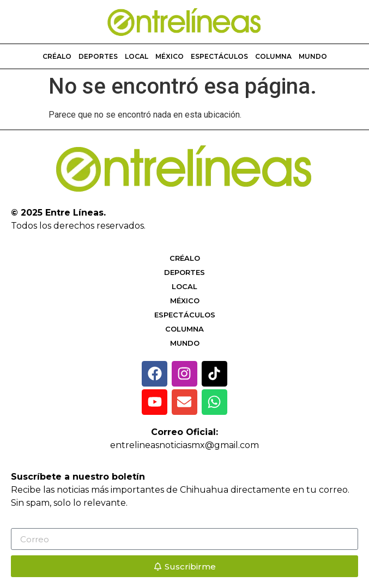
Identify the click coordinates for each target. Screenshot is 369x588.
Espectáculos (219, 56)
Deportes (98, 56)
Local (137, 56)
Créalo (57, 56)
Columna (273, 56)
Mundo (313, 56)
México (170, 56)
